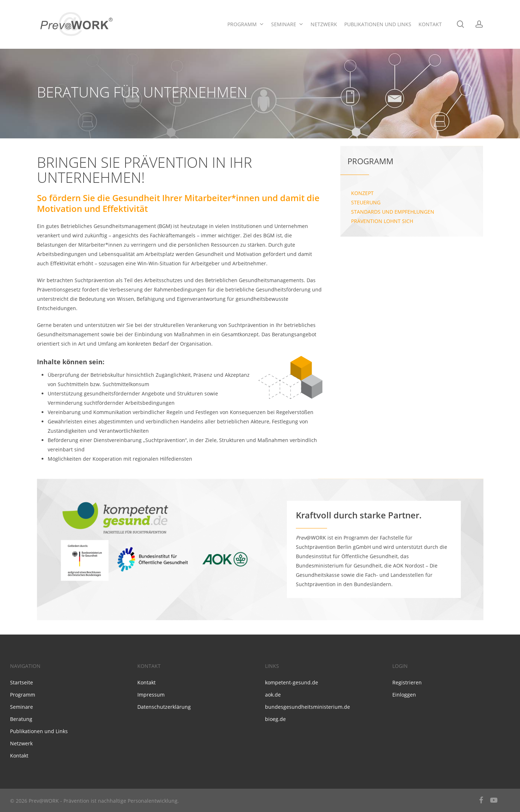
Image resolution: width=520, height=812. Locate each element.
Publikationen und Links (39, 731)
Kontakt (19, 756)
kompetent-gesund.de (292, 682)
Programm (23, 695)
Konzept (362, 193)
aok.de (273, 695)
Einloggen (404, 695)
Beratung (21, 719)
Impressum (151, 695)
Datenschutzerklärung (164, 707)
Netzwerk (21, 743)
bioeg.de (275, 719)
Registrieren (407, 682)
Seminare (22, 707)
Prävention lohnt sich (382, 221)
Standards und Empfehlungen (393, 212)
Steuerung (366, 202)
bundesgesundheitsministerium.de (308, 707)
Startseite (22, 682)
